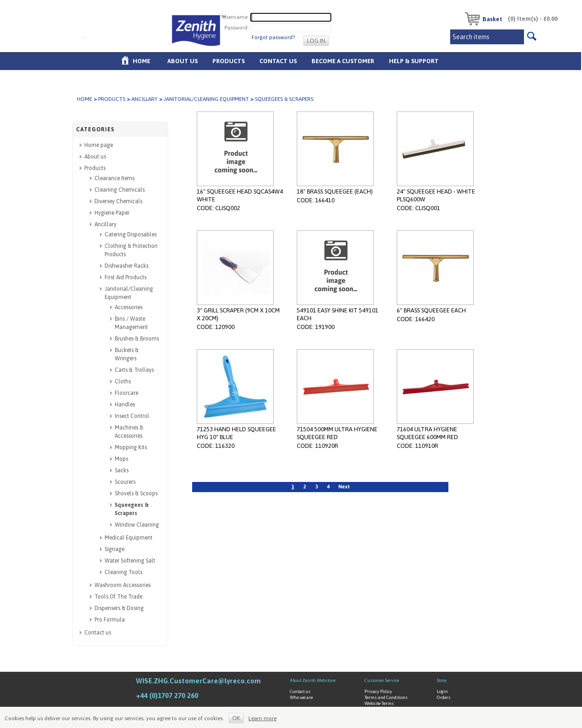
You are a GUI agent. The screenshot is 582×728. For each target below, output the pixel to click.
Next (344, 487)
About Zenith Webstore (313, 680)
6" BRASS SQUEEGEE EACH (431, 310)
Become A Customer (343, 61)
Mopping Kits (131, 447)
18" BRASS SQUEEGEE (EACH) (335, 191)
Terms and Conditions (386, 697)
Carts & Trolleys (134, 370)
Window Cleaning (137, 525)
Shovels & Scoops (136, 493)
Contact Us (278, 61)
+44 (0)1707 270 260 (167, 696)
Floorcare (126, 393)
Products (229, 61)
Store (442, 680)
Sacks (122, 470)
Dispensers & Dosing (119, 608)
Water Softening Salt (130, 561)
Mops (121, 459)
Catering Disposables (131, 235)
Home (141, 61)
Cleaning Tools (123, 572)
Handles (125, 405)
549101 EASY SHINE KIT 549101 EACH (338, 314)
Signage (115, 549)
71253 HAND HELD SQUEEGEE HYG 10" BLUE (236, 433)
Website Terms (379, 703)
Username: (236, 17)
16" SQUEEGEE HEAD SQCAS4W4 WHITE (240, 195)
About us (182, 61)
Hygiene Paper (112, 213)
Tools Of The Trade (118, 597)
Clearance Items (115, 178)
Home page (99, 145)
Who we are (301, 697)
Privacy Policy (378, 691)
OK (236, 718)
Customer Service (382, 680)
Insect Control (132, 416)
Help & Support (414, 61)
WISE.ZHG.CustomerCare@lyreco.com (198, 681)
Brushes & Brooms (137, 339)
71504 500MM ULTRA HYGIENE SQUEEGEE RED (337, 433)
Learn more (262, 718)
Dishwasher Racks (126, 266)
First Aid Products (126, 277)
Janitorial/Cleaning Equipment (206, 99)
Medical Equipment (129, 538)
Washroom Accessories (123, 585)
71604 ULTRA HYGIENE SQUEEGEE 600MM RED (427, 433)
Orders (444, 697)
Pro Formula (110, 620)
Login (442, 691)
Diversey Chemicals (118, 201)
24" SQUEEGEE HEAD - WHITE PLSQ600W (436, 195)
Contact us (98, 633)
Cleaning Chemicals (120, 190)
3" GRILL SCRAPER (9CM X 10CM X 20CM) (238, 314)
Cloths (123, 382)
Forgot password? (273, 37)
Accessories (129, 307)
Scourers (125, 482)
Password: (237, 28)
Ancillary (144, 99)
